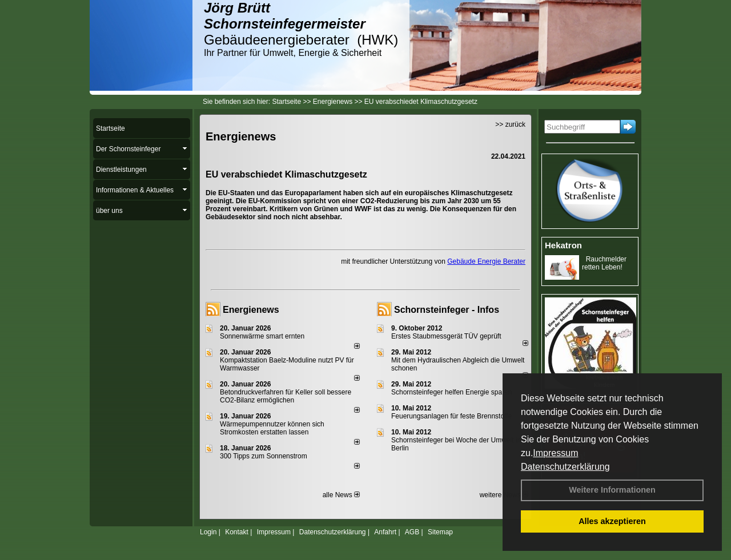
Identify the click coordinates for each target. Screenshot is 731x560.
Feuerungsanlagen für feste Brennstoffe (451, 416)
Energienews (251, 310)
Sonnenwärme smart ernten (262, 336)
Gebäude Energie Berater (486, 261)
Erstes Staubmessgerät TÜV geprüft (446, 336)
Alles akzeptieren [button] (612, 521)
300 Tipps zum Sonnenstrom (264, 456)
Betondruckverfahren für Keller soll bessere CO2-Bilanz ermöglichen (286, 396)
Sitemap (440, 532)
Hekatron (563, 245)
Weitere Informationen (612, 490)
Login (208, 532)
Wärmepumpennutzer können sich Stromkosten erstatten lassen (272, 428)
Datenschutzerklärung (565, 467)
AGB (412, 532)
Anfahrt (385, 532)
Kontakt (237, 532)
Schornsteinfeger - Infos (447, 310)
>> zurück (510, 124)
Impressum (555, 453)
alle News (341, 495)
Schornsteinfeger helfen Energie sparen (451, 392)
